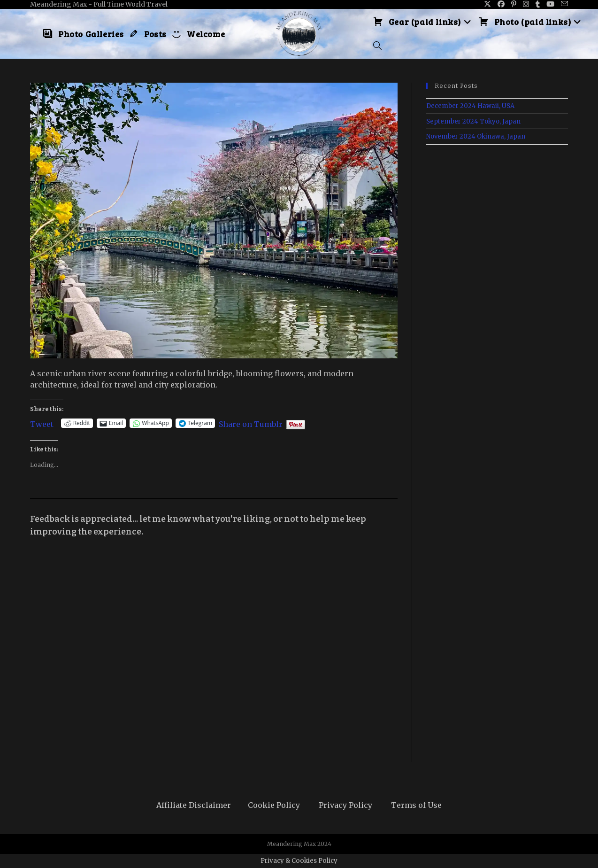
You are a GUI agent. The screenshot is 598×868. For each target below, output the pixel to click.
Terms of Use (416, 805)
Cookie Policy (274, 805)
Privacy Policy (345, 805)
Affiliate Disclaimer (194, 805)
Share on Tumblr (251, 423)
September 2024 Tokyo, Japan (473, 121)
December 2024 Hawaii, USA (470, 106)
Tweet (42, 423)
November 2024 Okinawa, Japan (476, 136)
